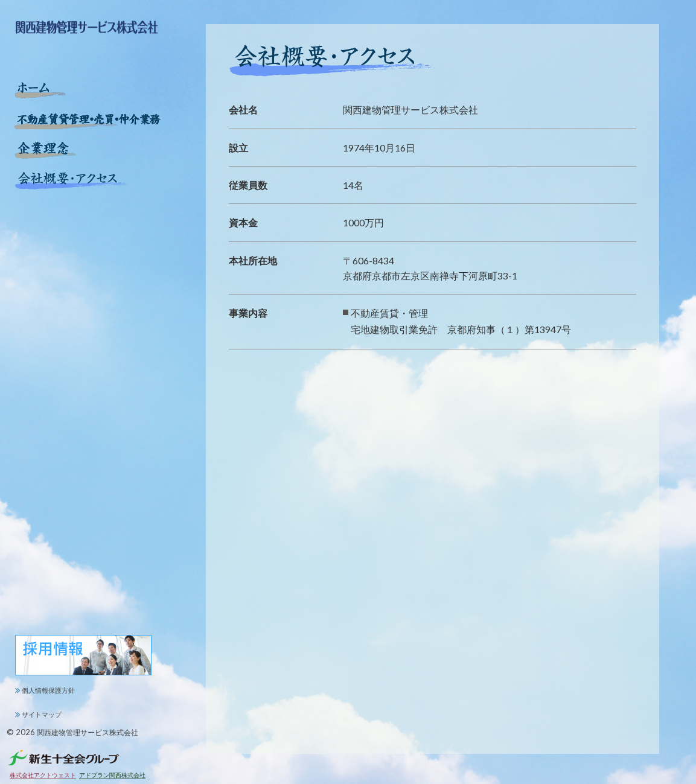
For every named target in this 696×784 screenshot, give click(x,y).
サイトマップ (42, 714)
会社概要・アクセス (72, 180)
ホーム (41, 90)
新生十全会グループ (63, 758)
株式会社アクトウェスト (43, 775)
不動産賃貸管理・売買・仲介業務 (90, 120)
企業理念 (46, 150)
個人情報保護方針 (48, 690)
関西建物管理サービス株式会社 (88, 732)
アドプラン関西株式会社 (112, 775)
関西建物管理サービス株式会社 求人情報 (84, 656)
